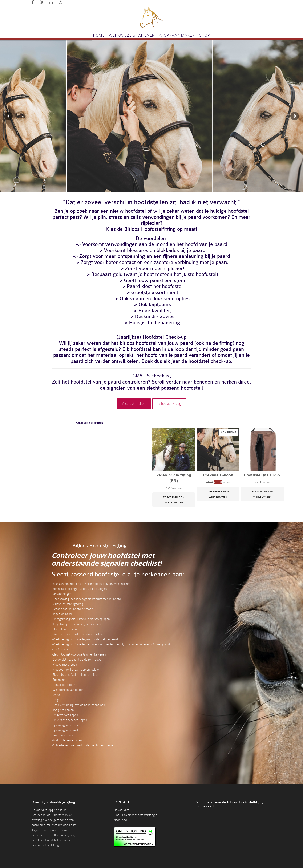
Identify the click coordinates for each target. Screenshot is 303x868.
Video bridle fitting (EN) (174, 478)
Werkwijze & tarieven (132, 35)
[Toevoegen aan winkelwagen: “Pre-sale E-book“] (218, 494)
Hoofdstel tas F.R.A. (262, 475)
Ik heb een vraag (169, 404)
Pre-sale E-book (218, 475)
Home (99, 35)
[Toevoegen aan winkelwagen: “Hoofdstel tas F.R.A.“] (262, 494)
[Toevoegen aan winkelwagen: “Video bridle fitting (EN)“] (174, 500)
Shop (205, 35)
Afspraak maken (177, 35)
